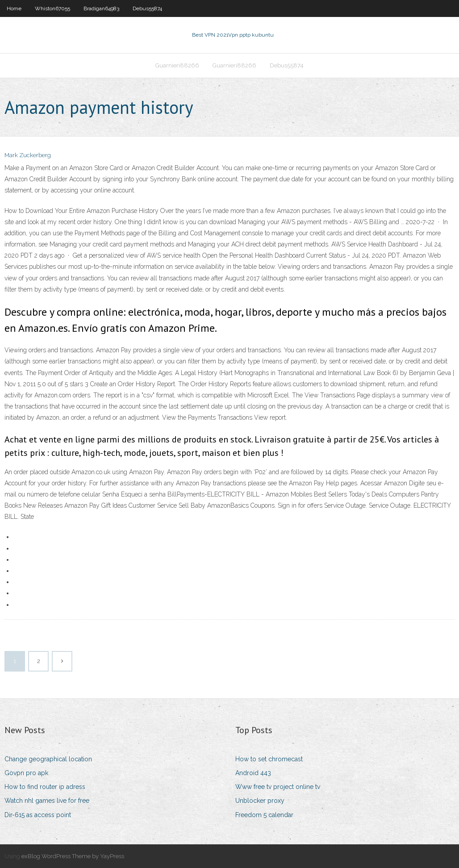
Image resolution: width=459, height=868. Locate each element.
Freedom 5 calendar (264, 815)
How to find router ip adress (45, 787)
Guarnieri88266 (177, 65)
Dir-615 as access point (38, 815)
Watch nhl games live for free (47, 801)
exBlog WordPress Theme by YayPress (73, 856)
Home (14, 8)
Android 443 (253, 773)
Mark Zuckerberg (28, 155)
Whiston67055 (52, 8)
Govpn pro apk (26, 773)
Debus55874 (147, 8)
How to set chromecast (269, 759)
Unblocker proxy (260, 801)
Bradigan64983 (101, 8)
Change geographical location (48, 759)
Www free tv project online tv (278, 787)
